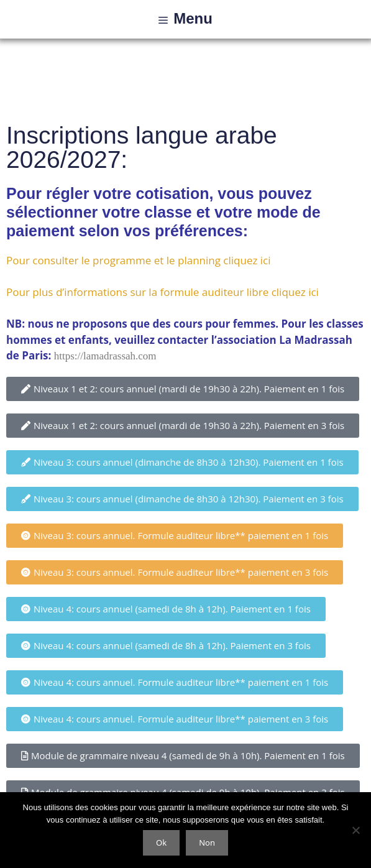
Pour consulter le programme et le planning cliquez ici (139, 260)
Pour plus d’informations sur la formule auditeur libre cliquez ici (163, 292)
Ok (161, 843)
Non (207, 843)
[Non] (355, 830)
